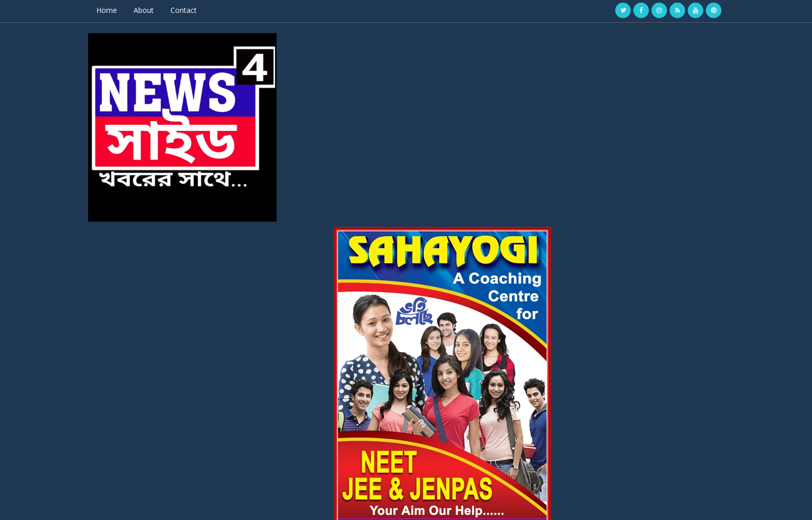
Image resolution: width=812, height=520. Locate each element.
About (164, 10)
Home (127, 10)
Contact (204, 10)
